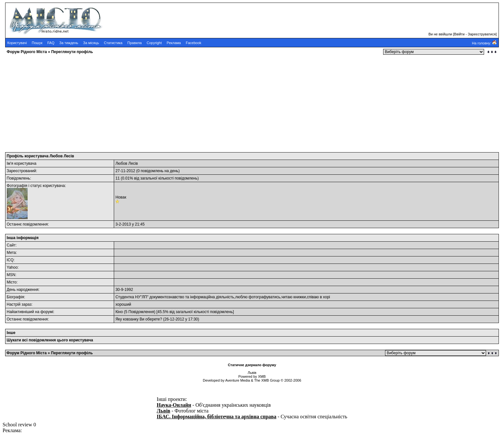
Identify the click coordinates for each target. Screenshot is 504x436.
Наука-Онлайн (174, 405)
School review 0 (19, 425)
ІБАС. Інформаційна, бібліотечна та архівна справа (217, 417)
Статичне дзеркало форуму (252, 365)
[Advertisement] (195, 101)
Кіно (119, 312)
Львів (164, 411)
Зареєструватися (482, 34)
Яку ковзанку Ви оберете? (139, 319)
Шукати (14, 340)
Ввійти (459, 34)
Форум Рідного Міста (27, 52)
